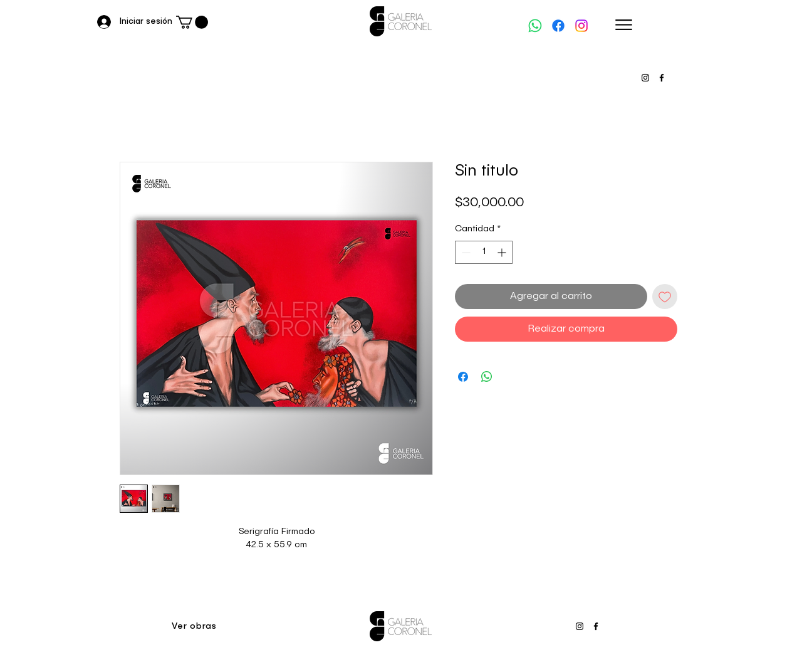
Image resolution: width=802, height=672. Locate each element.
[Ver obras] (195, 626)
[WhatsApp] (535, 26)
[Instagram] (581, 26)
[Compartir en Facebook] (463, 377)
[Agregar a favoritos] (665, 297)
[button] (192, 22)
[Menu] (624, 25)
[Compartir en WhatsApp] (487, 377)
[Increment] (503, 252)
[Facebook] (558, 26)
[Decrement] (465, 252)
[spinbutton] (484, 252)
